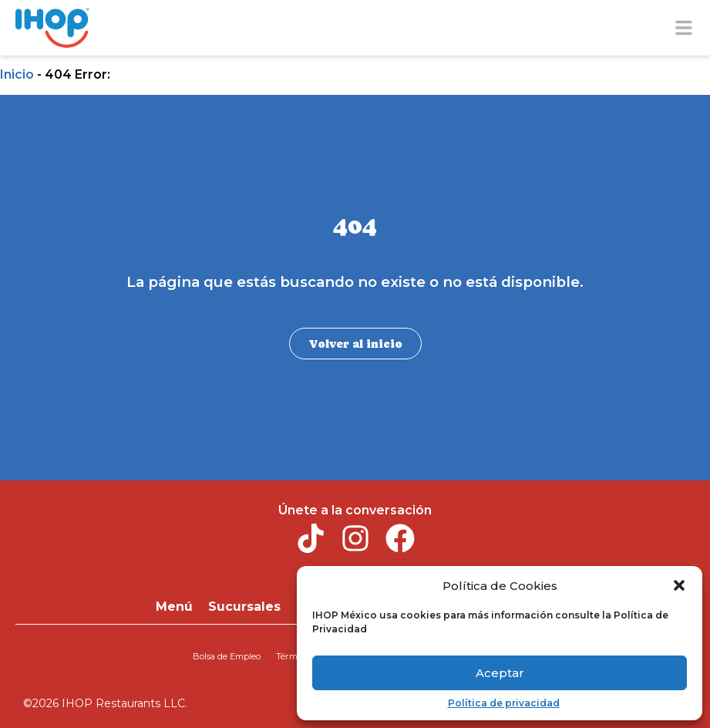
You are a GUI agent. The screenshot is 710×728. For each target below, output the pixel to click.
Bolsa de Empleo (227, 652)
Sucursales (244, 605)
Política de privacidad (504, 703)
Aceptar (500, 673)
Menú (174, 605)
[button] (679, 585)
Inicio (17, 74)
